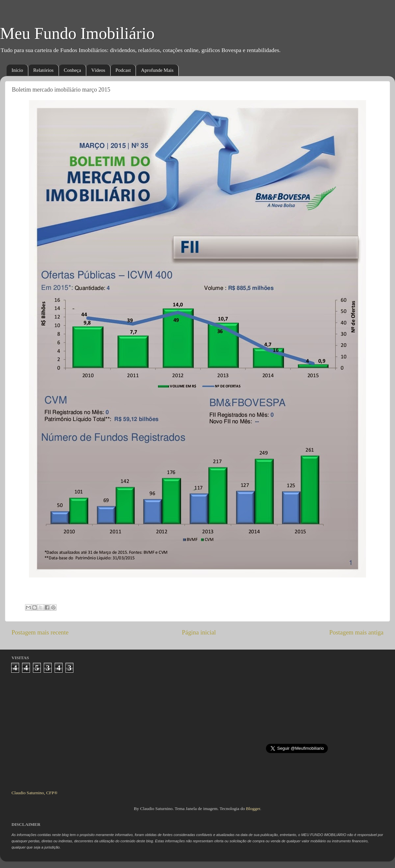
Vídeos (98, 70)
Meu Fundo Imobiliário (77, 33)
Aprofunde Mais (157, 70)
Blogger (253, 809)
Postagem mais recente (40, 632)
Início (17, 70)
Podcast (123, 70)
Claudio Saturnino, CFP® (35, 793)
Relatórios (43, 70)
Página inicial (199, 632)
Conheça (72, 70)
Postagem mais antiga (356, 632)
